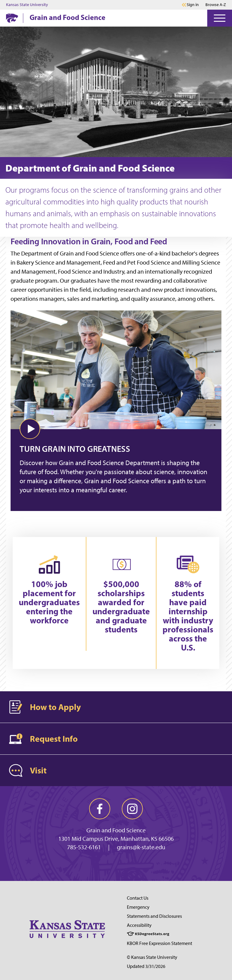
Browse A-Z (216, 5)
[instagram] (132, 809)
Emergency (138, 907)
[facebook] (100, 809)
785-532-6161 (84, 847)
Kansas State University (27, 5)
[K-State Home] (12, 18)
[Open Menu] (220, 18)
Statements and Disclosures (154, 916)
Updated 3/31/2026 (146, 966)
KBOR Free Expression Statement (159, 943)
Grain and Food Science (68, 17)
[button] (30, 429)
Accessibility (139, 925)
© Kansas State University (152, 957)
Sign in (193, 5)
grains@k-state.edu (141, 847)
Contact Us (138, 898)
